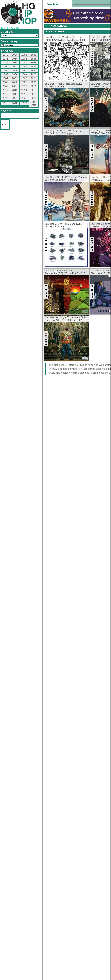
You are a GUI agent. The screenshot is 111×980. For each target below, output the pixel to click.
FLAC (85, 172)
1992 (24, 67)
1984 (15, 59)
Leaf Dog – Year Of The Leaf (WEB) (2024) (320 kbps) (64, 85)
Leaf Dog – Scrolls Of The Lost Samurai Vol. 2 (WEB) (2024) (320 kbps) (66, 179)
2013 (15, 90)
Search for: (53, 4)
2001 (5, 78)
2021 (15, 98)
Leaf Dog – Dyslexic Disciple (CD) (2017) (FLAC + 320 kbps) (63, 132)
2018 (24, 94)
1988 (15, 63)
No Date (34, 103)
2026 (24, 103)
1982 (34, 55)
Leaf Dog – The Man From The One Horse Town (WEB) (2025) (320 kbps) (65, 38)
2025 (15, 103)
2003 (24, 78)
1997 (34, 71)
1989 (24, 63)
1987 (5, 63)
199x (24, 74)
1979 (5, 55)
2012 (5, 90)
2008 (34, 82)
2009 (5, 86)
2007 (24, 82)
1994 (5, 71)
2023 (34, 98)
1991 (15, 67)
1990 (5, 67)
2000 (34, 74)
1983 (5, 59)
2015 (34, 90)
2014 (24, 90)
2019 (34, 94)
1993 (34, 67)
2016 (5, 94)
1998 (5, 74)
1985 (24, 59)
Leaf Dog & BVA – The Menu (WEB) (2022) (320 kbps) (64, 225)
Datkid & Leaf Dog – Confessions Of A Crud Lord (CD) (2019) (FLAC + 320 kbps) (65, 319)
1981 (24, 55)
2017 (15, 94)
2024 (5, 103)
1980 (15, 55)
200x (15, 86)
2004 (34, 78)
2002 (15, 78)
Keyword (6, 111)
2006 (15, 82)
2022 (24, 98)
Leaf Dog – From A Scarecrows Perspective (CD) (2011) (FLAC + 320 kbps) (65, 272)
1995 (15, 71)
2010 (24, 86)
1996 (24, 71)
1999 (15, 74)
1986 (34, 59)
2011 (34, 86)
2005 (5, 82)
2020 (5, 98)
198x (34, 63)
